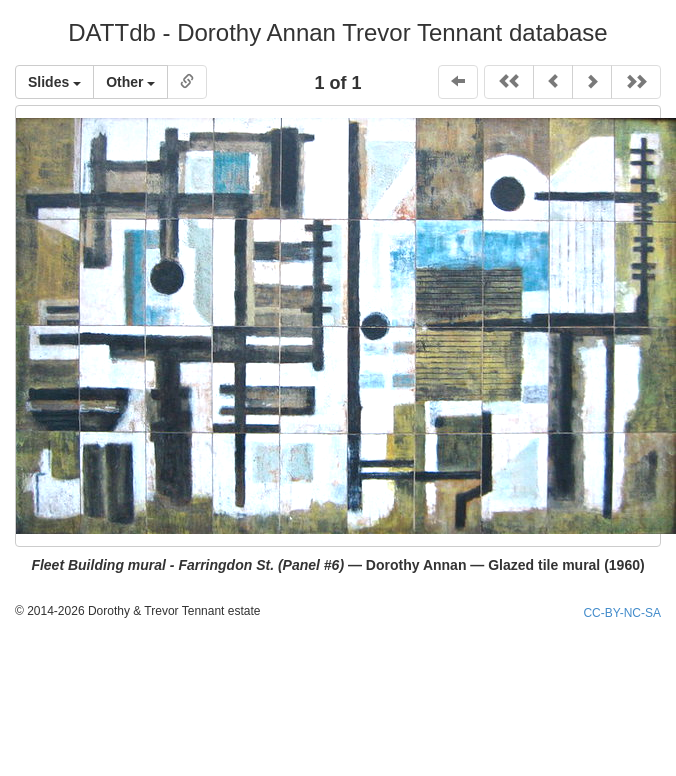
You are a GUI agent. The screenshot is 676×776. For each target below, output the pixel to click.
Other (130, 82)
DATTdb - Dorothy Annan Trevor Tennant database (337, 32)
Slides (54, 82)
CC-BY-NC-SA (622, 613)
